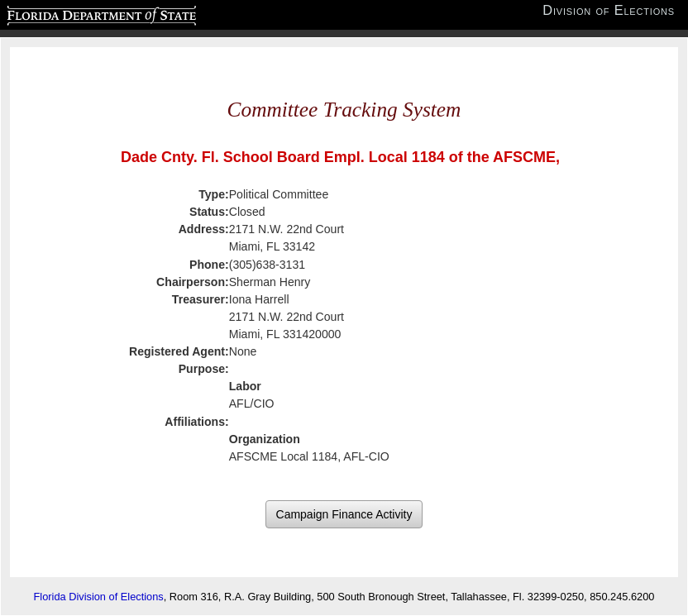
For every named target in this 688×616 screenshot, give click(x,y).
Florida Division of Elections (99, 597)
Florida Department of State (69, 13)
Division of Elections (609, 10)
